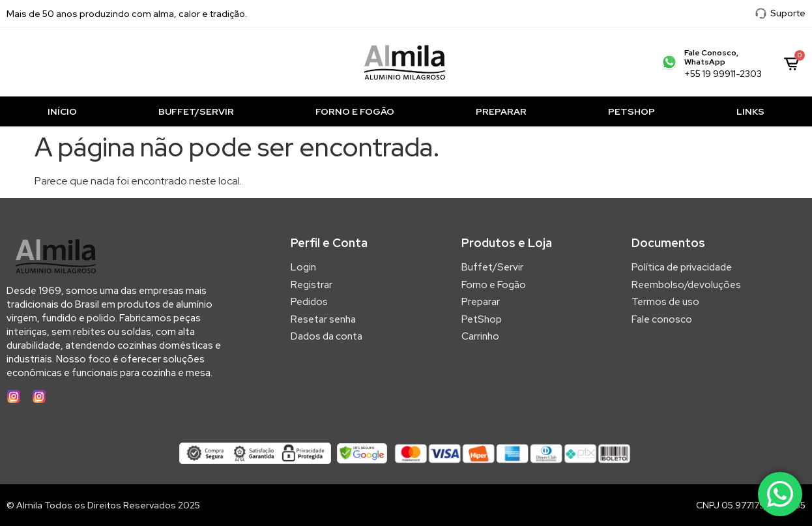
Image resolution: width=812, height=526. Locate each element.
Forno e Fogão (355, 111)
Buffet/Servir (196, 111)
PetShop (631, 111)
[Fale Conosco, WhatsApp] (669, 62)
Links (750, 111)
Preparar (501, 111)
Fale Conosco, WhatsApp (711, 57)
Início (62, 111)
